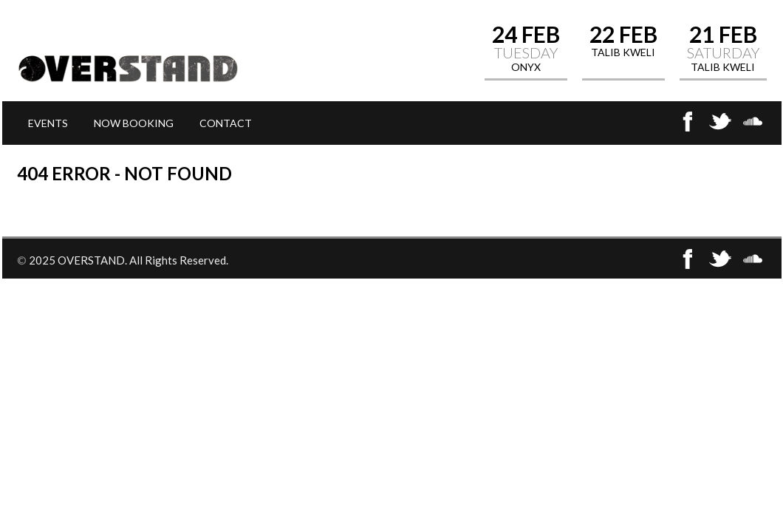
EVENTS (48, 123)
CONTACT (226, 123)
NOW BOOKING (134, 123)
